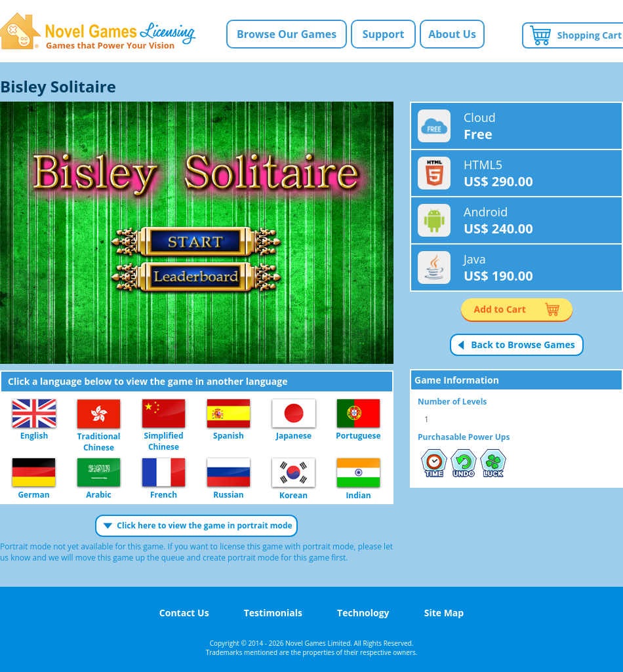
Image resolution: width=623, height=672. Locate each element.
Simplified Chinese (164, 414)
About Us (452, 34)
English (34, 414)
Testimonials (273, 613)
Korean (293, 473)
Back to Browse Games (523, 345)
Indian (358, 473)
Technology (363, 613)
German (34, 473)
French (164, 473)
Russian (229, 473)
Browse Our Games (287, 34)
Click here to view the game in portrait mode (204, 525)
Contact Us (184, 613)
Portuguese (358, 414)
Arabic (99, 473)
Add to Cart (500, 309)
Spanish (229, 414)
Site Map (444, 613)
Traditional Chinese (99, 414)
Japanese (294, 414)
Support (384, 34)
